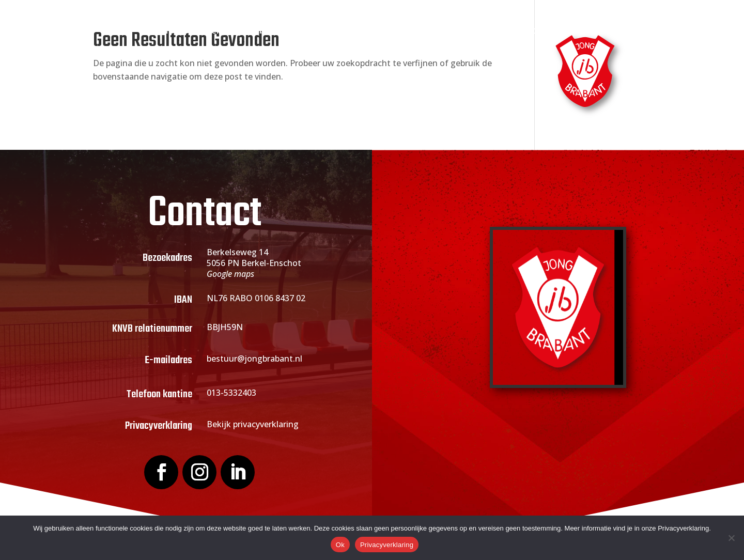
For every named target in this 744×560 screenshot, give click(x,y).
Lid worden (325, 31)
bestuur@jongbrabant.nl (254, 359)
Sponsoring (450, 31)
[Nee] (731, 538)
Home (175, 31)
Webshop (516, 31)
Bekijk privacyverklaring (253, 424)
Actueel (388, 31)
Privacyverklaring (387, 545)
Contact (565, 31)
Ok (340, 545)
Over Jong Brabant (239, 31)
